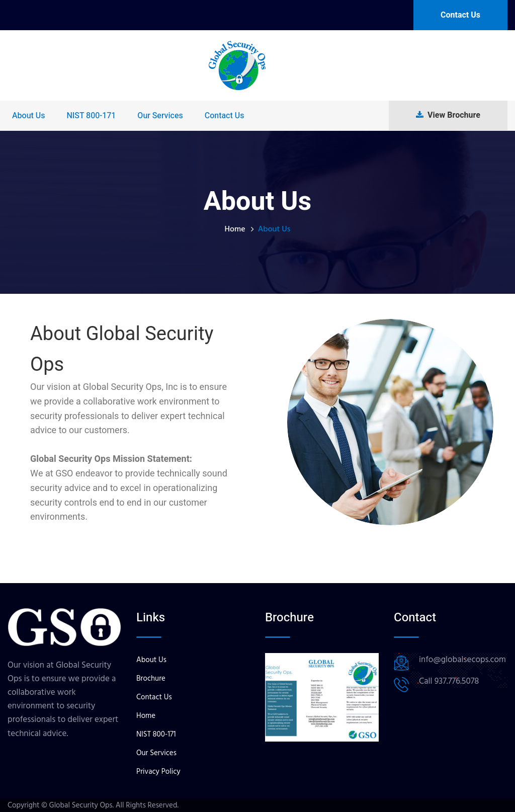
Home (235, 229)
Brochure (151, 678)
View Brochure (448, 115)
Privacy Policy (158, 772)
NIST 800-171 (91, 116)
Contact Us (460, 15)
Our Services (160, 116)
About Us (28, 116)
